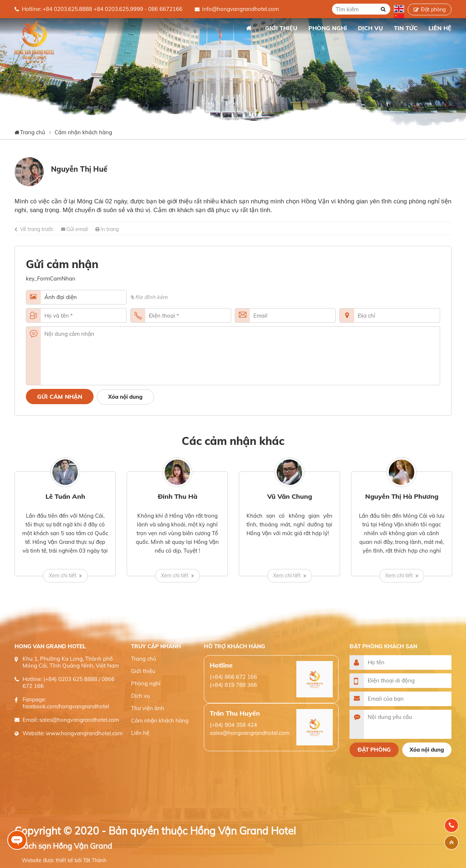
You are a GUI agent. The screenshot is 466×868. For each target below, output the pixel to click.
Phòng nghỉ (146, 683)
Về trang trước (37, 229)
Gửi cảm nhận (60, 397)
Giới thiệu (143, 671)
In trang (110, 229)
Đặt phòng (433, 9)
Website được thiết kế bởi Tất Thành (64, 860)
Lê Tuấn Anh (65, 496)
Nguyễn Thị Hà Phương (402, 496)
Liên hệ (140, 733)
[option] (65, 524)
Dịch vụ (141, 696)
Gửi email (77, 229)
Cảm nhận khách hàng (83, 132)
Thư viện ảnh (148, 708)
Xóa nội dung (125, 397)
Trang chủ (249, 28)
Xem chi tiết (63, 576)
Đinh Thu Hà (177, 496)
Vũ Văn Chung (290, 496)
